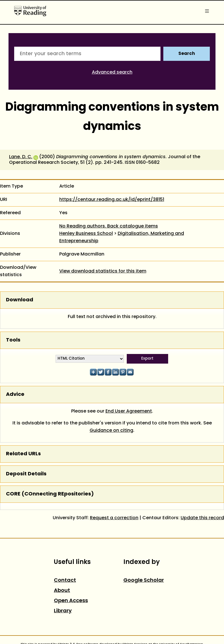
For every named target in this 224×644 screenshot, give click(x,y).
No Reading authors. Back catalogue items (109, 226)
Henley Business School (86, 234)
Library (63, 611)
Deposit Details (26, 474)
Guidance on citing (111, 431)
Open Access (71, 601)
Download (20, 300)
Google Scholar (144, 580)
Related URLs (23, 454)
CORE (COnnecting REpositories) (50, 494)
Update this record (202, 518)
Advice (15, 395)
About (62, 591)
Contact (65, 580)
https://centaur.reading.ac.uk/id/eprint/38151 (112, 200)
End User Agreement (129, 411)
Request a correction (114, 518)
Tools (13, 340)
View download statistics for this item (103, 271)
